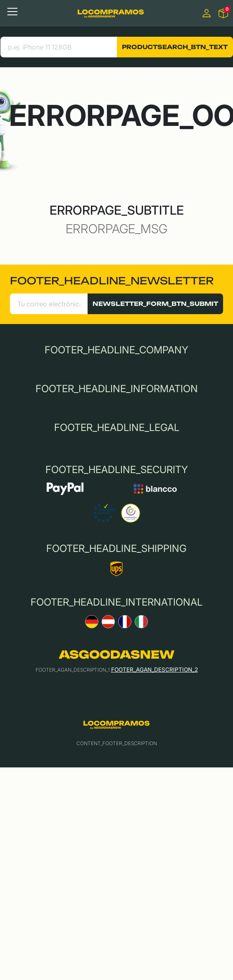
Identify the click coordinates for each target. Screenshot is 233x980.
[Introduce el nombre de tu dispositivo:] (59, 47)
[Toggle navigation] (12, 12)
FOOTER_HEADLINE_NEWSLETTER (112, 281)
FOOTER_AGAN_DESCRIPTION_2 (155, 670)
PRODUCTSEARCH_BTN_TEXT (175, 47)
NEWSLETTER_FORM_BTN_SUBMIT (155, 304)
